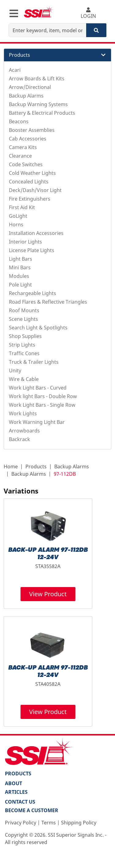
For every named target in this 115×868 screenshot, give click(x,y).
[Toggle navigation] (14, 13)
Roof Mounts (24, 310)
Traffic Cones (24, 353)
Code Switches (26, 164)
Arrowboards (24, 431)
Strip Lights (22, 345)
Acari (15, 70)
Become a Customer (32, 810)
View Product (48, 594)
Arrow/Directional (30, 87)
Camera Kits (23, 147)
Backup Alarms (26, 96)
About (13, 783)
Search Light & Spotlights (38, 328)
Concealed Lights (29, 182)
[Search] (96, 30)
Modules (19, 276)
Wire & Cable (24, 379)
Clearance (20, 156)
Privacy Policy (21, 823)
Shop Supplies (25, 336)
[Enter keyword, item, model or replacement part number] (48, 30)
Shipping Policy (79, 823)
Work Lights (23, 413)
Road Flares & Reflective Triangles (48, 302)
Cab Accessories (28, 139)
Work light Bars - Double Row (43, 396)
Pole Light (20, 285)
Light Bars (21, 259)
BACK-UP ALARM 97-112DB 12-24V (48, 554)
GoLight (18, 216)
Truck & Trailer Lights (34, 362)
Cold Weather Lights (32, 173)
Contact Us (20, 802)
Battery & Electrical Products (42, 113)
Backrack (19, 439)
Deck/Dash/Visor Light (35, 190)
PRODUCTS (18, 774)
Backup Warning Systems (38, 104)
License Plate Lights (32, 250)
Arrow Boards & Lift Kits (37, 79)
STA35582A (48, 566)
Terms (49, 823)
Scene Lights (23, 319)
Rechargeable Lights (33, 293)
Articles (16, 792)
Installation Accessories (36, 233)
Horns (16, 225)
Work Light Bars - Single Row (42, 405)
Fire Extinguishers (30, 199)
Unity (15, 371)
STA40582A (48, 684)
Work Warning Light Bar (37, 422)
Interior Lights (25, 242)
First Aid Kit (22, 207)
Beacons (19, 121)
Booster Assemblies (32, 130)
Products (36, 467)
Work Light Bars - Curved (38, 388)
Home (11, 467)
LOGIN (88, 13)
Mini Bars (20, 267)
